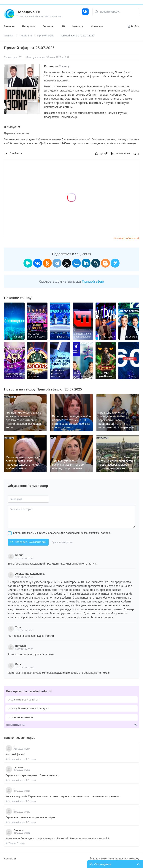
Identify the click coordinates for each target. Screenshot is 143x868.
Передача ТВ (28, 12)
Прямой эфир (46, 35)
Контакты (97, 26)
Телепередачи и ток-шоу (124, 858)
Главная (9, 26)
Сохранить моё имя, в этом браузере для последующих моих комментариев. (62, 533)
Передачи (28, 26)
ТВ (63, 26)
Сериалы (48, 26)
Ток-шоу (64, 66)
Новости (78, 26)
